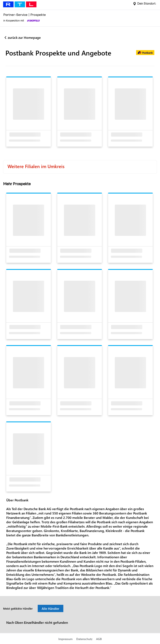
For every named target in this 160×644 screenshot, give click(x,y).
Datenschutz (84, 639)
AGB (99, 639)
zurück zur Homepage (24, 37)
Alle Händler (51, 609)
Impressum (65, 639)
